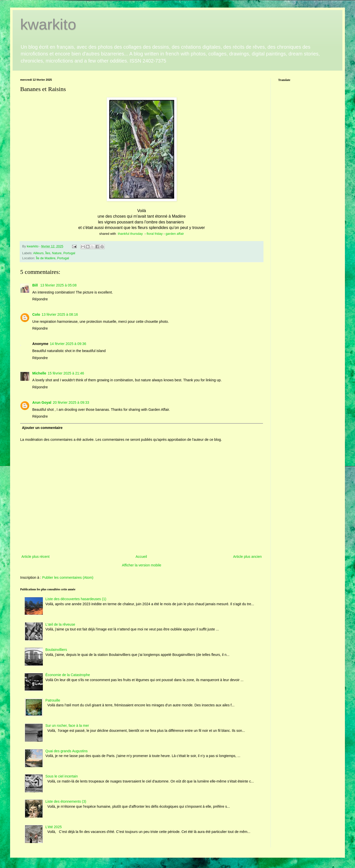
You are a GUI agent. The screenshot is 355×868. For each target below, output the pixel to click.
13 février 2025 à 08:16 (60, 314)
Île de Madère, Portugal (53, 258)
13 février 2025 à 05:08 (58, 285)
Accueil (141, 557)
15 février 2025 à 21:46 (66, 373)
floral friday (155, 234)
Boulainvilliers (56, 650)
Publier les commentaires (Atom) (68, 577)
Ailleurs (38, 253)
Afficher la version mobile (141, 565)
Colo (36, 314)
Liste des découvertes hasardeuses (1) (76, 599)
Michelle (39, 373)
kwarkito (48, 24)
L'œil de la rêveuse (60, 624)
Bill (36, 285)
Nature (57, 253)
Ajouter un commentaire (42, 428)
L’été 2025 (54, 827)
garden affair (175, 234)
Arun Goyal (42, 402)
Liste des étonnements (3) (66, 801)
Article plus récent (35, 557)
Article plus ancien (247, 557)
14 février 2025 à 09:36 (68, 344)
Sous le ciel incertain (62, 776)
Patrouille (53, 700)
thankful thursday (130, 234)
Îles (48, 253)
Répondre (40, 299)
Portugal (69, 253)
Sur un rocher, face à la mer (67, 726)
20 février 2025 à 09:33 (71, 402)
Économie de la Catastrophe (68, 675)
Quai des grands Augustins (66, 751)
